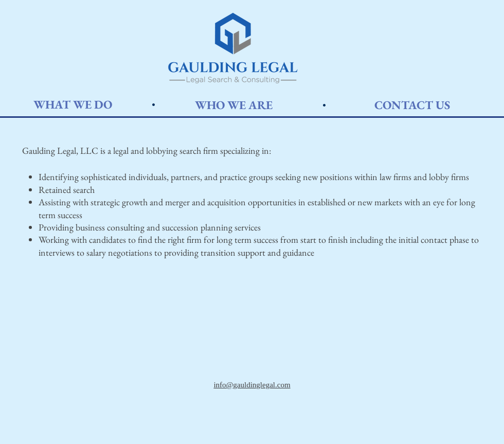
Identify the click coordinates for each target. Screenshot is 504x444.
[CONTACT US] (412, 105)
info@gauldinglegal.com (252, 385)
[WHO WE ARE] (233, 105)
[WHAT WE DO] (73, 104)
